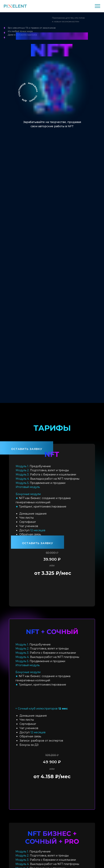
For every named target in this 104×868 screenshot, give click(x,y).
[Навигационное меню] (97, 6)
